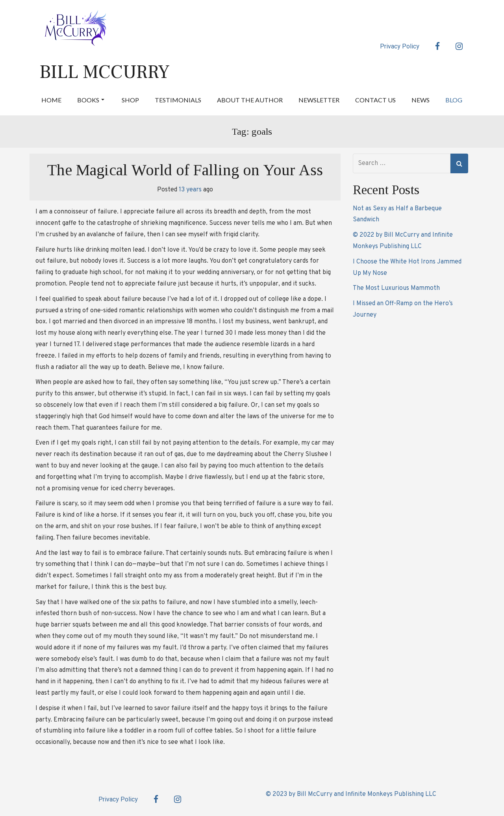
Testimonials (178, 100)
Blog (454, 100)
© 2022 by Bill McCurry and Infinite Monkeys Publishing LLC (403, 241)
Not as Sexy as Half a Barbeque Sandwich (397, 214)
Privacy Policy (400, 46)
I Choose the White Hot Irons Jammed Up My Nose (407, 268)
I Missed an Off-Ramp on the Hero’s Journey (403, 309)
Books (91, 100)
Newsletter (319, 100)
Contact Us (375, 100)
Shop (130, 100)
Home (51, 100)
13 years (190, 190)
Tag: (252, 132)
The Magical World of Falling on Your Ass (185, 170)
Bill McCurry (105, 72)
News (421, 100)
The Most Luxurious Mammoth (396, 288)
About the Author (250, 100)
